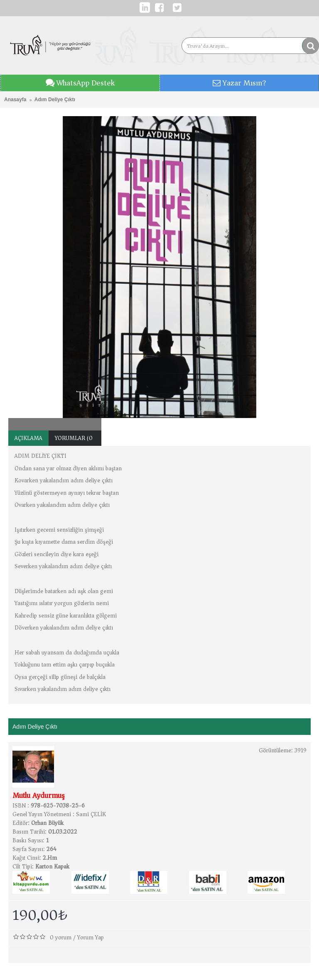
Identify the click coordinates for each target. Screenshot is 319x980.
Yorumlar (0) (75, 438)
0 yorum (61, 937)
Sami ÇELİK (91, 814)
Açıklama (28, 438)
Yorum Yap (91, 937)
